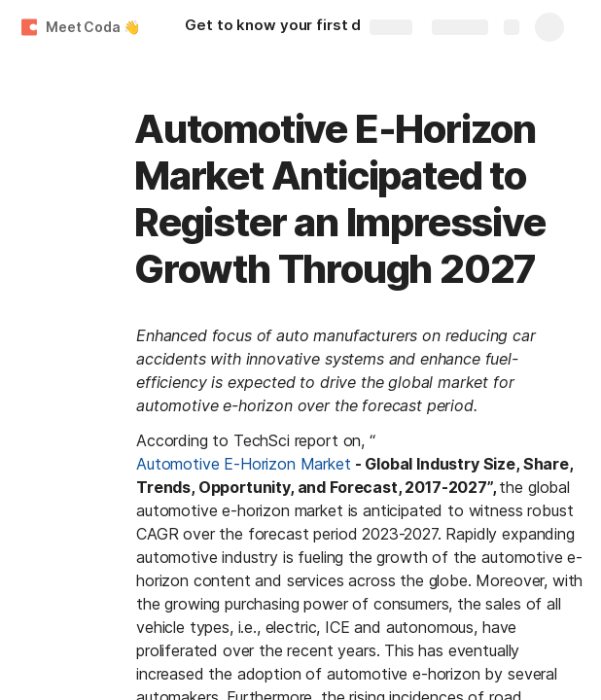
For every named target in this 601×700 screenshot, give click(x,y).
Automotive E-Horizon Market (244, 464)
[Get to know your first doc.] (292, 27)
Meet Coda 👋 (92, 27)
